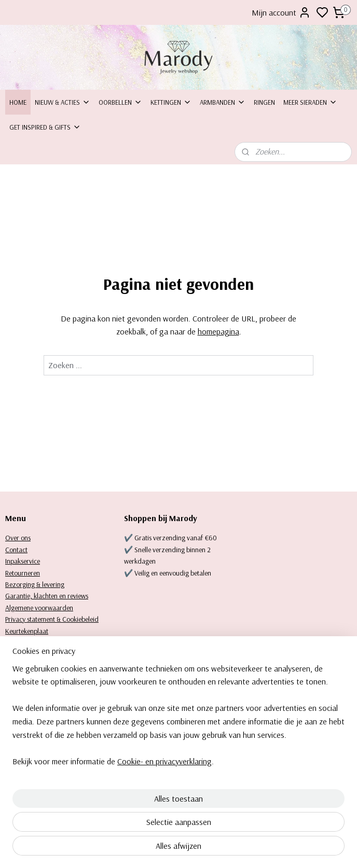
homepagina (218, 331)
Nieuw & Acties (63, 102)
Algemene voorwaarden (39, 608)
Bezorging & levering (35, 584)
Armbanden (223, 102)
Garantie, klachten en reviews (47, 596)
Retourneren (23, 573)
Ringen (264, 102)
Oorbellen (120, 102)
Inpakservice (23, 561)
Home (18, 102)
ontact (18, 550)
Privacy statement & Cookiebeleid (52, 619)
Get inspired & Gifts (45, 127)
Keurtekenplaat (27, 631)
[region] (110, 775)
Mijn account (281, 12)
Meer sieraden (310, 102)
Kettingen (171, 102)
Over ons (18, 538)
